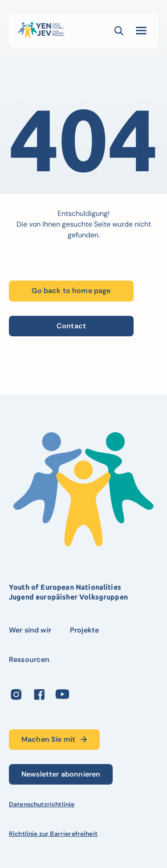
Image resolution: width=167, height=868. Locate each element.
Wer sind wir (30, 630)
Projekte (84, 630)
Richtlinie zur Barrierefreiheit (53, 834)
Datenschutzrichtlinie (42, 804)
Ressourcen (29, 659)
